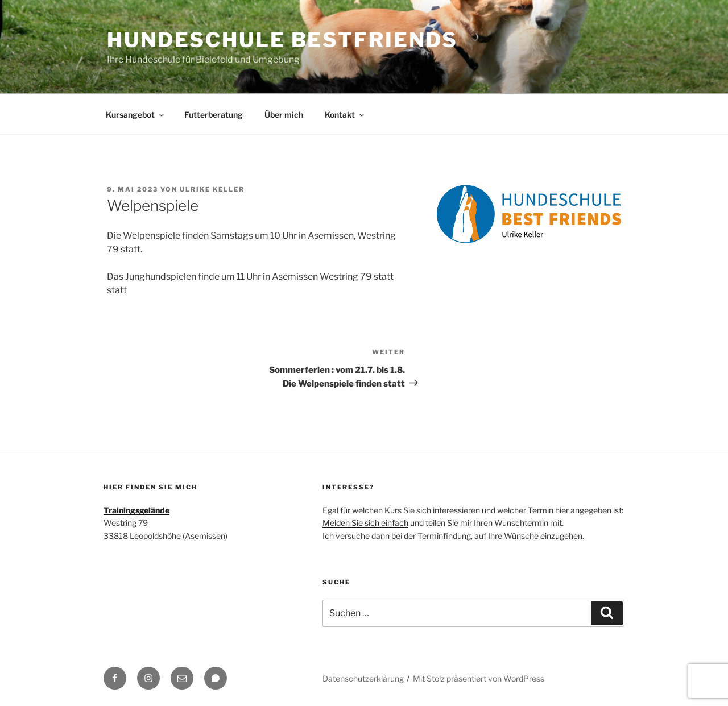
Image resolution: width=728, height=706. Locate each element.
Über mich (284, 115)
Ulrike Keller (212, 189)
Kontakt (345, 115)
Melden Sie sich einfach (365, 523)
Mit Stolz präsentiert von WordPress (479, 678)
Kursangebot (136, 115)
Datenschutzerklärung (363, 678)
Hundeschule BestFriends (282, 40)
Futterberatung (214, 115)
